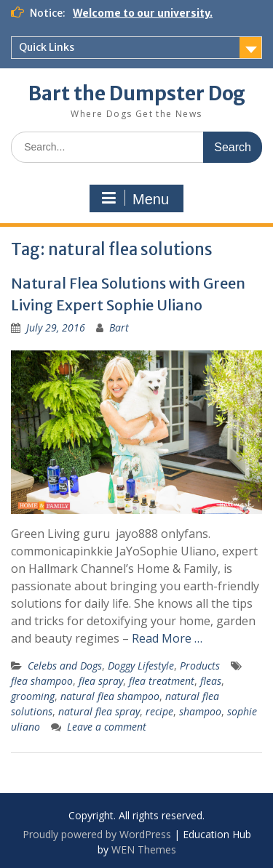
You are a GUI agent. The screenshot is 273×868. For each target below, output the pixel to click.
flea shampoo (42, 681)
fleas (211, 681)
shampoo (200, 711)
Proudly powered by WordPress (97, 834)
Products (200, 666)
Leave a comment (107, 727)
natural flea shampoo (110, 696)
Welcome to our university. (143, 13)
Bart (119, 327)
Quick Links (47, 47)
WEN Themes (144, 849)
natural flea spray (99, 711)
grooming (33, 696)
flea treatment (162, 681)
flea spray (101, 681)
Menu (135, 198)
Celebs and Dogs (65, 666)
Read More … (167, 638)
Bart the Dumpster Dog (137, 93)
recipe (159, 711)
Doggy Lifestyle (141, 666)
